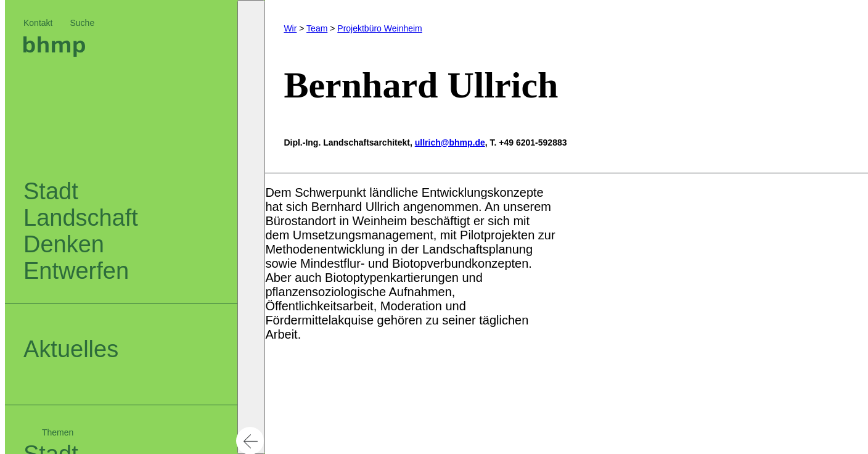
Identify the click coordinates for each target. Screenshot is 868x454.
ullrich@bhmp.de (450, 142)
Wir (290, 28)
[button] (251, 227)
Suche (82, 23)
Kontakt (38, 23)
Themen (58, 432)
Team (317, 28)
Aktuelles (71, 349)
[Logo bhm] (54, 52)
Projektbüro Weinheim (379, 28)
